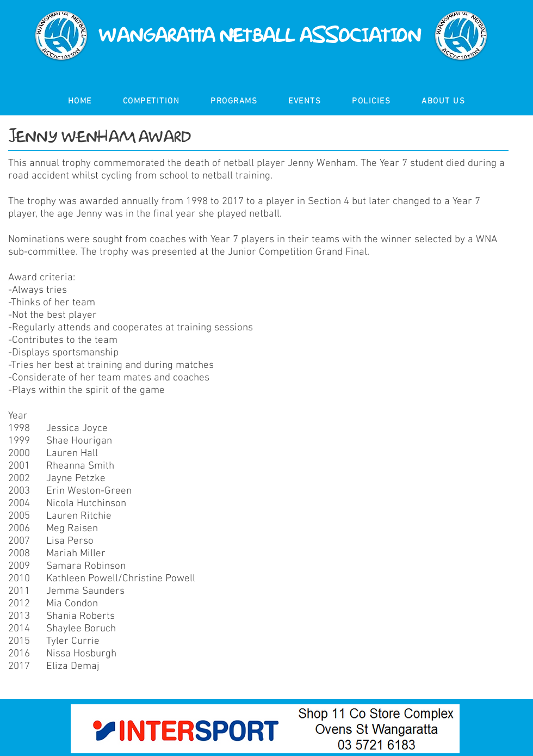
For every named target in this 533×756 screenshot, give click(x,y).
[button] (151, 102)
